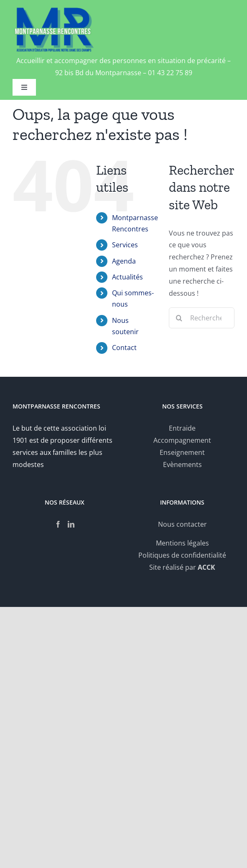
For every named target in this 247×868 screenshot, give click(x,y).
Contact (124, 348)
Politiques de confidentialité (182, 555)
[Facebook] (58, 524)
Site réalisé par (182, 567)
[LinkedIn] (71, 524)
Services (125, 245)
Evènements (182, 464)
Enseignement (182, 452)
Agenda (124, 261)
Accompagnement (182, 440)
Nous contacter (182, 524)
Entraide (182, 428)
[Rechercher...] (202, 318)
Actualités (127, 277)
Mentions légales (182, 543)
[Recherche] (179, 318)
